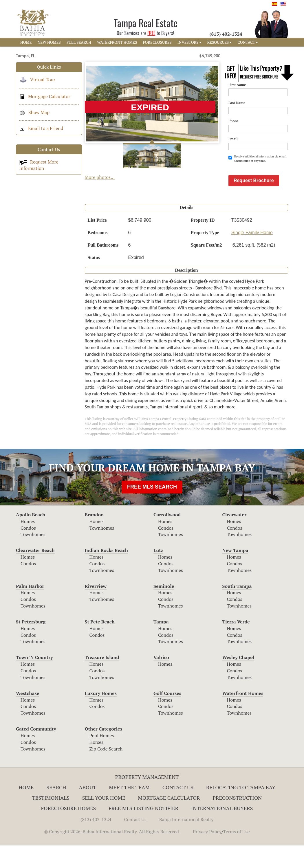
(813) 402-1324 (96, 842)
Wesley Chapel (238, 680)
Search (56, 810)
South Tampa (237, 609)
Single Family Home (252, 255)
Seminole (164, 609)
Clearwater (235, 537)
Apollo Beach (31, 537)
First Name (237, 85)
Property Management (147, 799)
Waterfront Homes (243, 716)
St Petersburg (31, 644)
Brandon (94, 537)
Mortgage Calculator (45, 96)
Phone (234, 121)
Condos (28, 550)
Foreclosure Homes (69, 831)
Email (233, 139)
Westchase (28, 716)
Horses (97, 765)
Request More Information (39, 165)
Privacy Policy (207, 854)
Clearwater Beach (35, 573)
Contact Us (178, 810)
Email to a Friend (41, 128)
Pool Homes (102, 758)
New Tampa (235, 573)
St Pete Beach (100, 644)
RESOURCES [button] (220, 42)
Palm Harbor (30, 609)
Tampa (161, 644)
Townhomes (33, 557)
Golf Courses (167, 716)
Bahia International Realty (186, 842)
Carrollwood (167, 537)
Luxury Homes (101, 716)
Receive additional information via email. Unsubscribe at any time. (258, 158)
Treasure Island (102, 680)
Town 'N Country (34, 680)
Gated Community (36, 751)
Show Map (34, 112)
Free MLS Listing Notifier (143, 831)
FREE (151, 33)
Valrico (161, 680)
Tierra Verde (236, 644)
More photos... (100, 177)
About (87, 810)
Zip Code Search (106, 771)
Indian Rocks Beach (106, 573)
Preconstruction (237, 820)
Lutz (158, 573)
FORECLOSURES (157, 42)
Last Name (237, 103)
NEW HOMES (49, 42)
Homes (28, 544)
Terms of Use (237, 854)
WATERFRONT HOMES (117, 42)
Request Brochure (254, 203)
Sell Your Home (104, 820)
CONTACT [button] (248, 42)
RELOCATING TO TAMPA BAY (241, 810)
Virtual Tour (37, 80)
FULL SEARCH (79, 42)
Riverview (96, 609)
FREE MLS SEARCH (152, 509)
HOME (26, 42)
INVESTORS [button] (189, 42)
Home (26, 810)
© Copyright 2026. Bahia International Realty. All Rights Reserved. (112, 854)
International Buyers (222, 831)
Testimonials (51, 820)
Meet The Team (129, 810)
